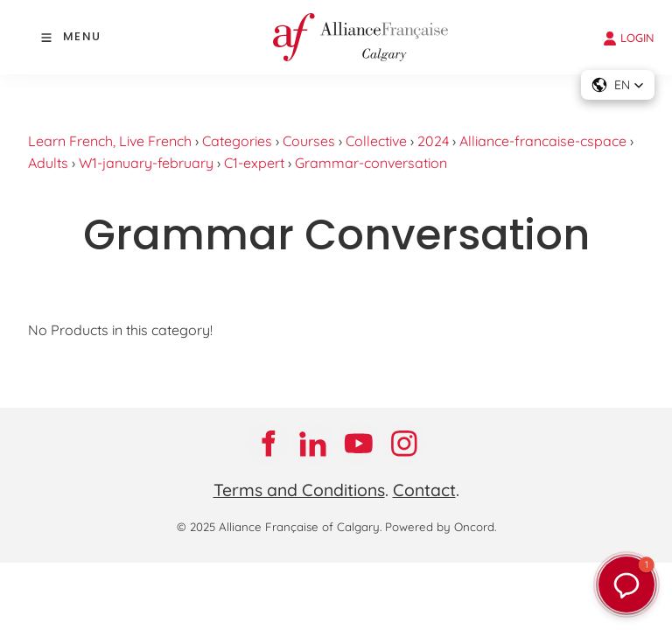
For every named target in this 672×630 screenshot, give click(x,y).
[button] (626, 584)
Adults (48, 163)
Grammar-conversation (371, 163)
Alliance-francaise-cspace (543, 141)
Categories (237, 141)
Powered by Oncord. (441, 527)
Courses (309, 141)
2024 (433, 141)
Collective (376, 141)
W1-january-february (146, 163)
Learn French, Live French (110, 141)
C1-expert (254, 163)
